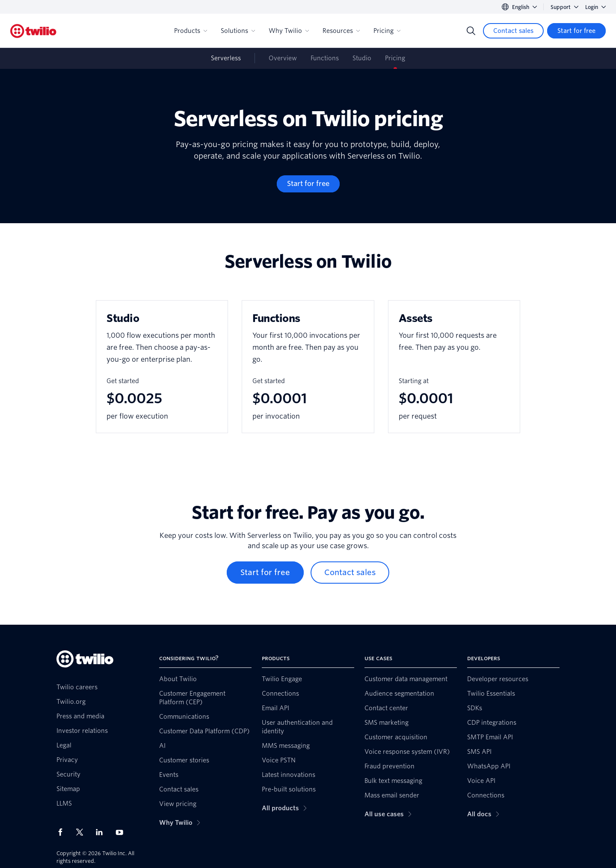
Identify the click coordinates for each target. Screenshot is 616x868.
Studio (362, 58)
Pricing (387, 31)
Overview (283, 58)
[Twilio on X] (83, 832)
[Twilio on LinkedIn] (102, 832)
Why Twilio (289, 31)
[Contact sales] (513, 31)
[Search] (471, 31)
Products (191, 31)
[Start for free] (576, 31)
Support (564, 7)
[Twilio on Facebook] (63, 832)
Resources (341, 31)
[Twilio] (33, 31)
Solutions (238, 31)
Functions (325, 58)
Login (595, 7)
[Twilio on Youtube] (122, 832)
